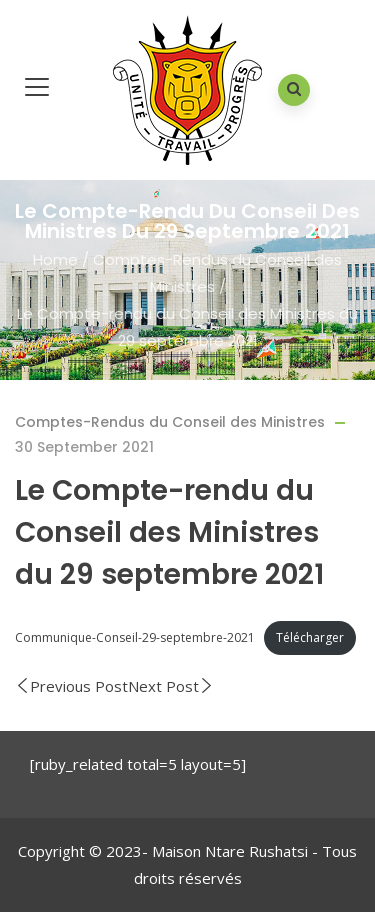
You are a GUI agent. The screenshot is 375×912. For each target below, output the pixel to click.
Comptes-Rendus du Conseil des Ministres (170, 422)
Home (55, 259)
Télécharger (310, 637)
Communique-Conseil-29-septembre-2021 (135, 637)
